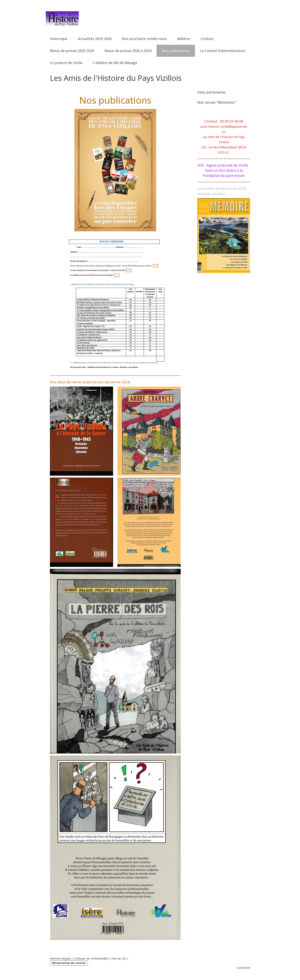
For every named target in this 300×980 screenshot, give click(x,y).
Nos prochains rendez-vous (144, 39)
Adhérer (184, 39)
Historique (59, 39)
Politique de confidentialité (91, 958)
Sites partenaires (211, 92)
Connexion (243, 968)
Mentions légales (61, 958)
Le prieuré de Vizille (66, 63)
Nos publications (176, 51)
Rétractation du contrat (69, 963)
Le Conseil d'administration (223, 51)
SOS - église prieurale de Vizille (223, 165)
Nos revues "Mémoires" (216, 102)
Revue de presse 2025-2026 (72, 51)
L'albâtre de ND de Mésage (115, 63)
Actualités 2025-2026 (95, 39)
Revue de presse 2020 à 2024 (128, 51)
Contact (207, 39)
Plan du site (119, 958)
